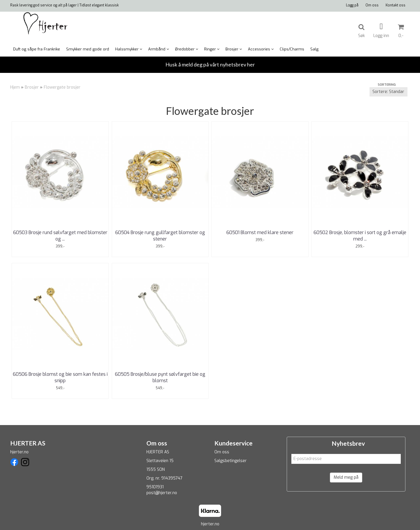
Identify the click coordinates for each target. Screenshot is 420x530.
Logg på (352, 5)
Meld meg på (346, 477)
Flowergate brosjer (62, 87)
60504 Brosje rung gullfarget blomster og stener (160, 236)
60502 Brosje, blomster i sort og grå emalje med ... (360, 236)
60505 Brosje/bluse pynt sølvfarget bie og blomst (160, 377)
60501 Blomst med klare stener (260, 232)
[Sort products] (388, 92)
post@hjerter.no (162, 493)
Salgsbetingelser (231, 461)
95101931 (155, 487)
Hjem (15, 87)
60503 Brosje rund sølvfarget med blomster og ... (60, 236)
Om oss (372, 5)
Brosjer (32, 87)
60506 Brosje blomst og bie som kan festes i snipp (60, 377)
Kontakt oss (395, 5)
